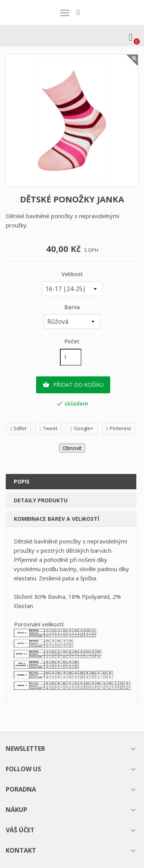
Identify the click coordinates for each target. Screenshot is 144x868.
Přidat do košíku (73, 385)
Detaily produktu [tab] (41, 500)
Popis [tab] (22, 481)
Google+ (82, 428)
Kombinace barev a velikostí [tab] (56, 519)
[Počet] (71, 357)
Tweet (48, 428)
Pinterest (119, 428)
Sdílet (19, 428)
